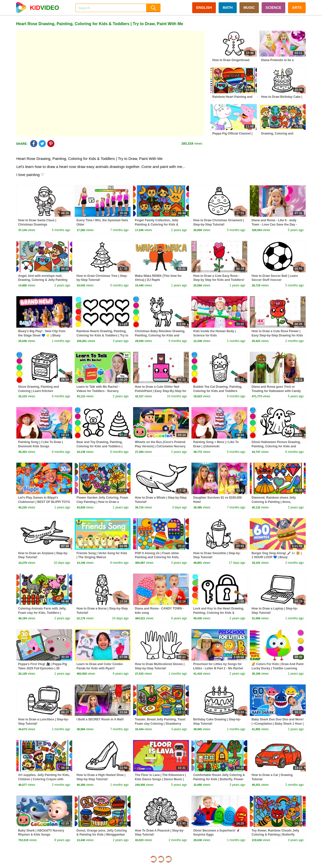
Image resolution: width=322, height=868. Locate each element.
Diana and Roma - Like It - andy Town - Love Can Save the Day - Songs (274, 225)
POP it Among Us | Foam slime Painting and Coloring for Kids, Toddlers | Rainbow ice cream (157, 557)
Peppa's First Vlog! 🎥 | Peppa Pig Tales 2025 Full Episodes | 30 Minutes (43, 668)
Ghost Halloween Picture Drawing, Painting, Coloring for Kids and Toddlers (276, 446)
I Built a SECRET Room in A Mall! (100, 719)
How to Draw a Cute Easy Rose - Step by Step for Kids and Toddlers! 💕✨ (219, 280)
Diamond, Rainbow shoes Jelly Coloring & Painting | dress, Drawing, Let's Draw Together (274, 502)
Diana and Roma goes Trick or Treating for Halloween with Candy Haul (276, 391)
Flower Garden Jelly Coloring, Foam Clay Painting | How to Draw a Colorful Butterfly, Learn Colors (102, 502)
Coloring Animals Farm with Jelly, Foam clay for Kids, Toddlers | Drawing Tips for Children (42, 613)
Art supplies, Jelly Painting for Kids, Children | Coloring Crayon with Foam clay (44, 779)
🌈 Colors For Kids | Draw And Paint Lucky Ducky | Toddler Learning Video (278, 668)
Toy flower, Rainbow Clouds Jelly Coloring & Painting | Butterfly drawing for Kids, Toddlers (275, 835)
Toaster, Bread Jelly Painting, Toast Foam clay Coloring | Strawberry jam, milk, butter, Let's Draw (160, 724)
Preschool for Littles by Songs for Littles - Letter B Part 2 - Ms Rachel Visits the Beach (218, 668)
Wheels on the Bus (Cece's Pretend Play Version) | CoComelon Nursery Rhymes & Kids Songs (160, 446)
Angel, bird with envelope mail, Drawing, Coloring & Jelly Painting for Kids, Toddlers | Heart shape (43, 280)
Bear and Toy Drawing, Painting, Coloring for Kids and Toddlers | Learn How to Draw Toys (99, 446)
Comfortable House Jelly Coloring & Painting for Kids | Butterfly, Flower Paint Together (219, 779)
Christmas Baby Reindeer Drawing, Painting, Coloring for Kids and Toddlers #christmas (160, 335)
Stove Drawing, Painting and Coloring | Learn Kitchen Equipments (38, 391)
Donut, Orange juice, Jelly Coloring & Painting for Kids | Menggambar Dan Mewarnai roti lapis (102, 835)
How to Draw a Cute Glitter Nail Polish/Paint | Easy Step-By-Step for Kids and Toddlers (161, 391)
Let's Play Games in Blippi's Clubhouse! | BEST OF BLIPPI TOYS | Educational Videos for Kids (44, 502)
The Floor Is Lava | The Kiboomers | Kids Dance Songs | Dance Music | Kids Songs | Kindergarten (160, 779)
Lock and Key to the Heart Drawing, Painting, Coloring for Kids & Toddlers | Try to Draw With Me (219, 613)
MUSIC (249, 8)
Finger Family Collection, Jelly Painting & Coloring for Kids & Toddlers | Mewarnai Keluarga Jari (159, 225)
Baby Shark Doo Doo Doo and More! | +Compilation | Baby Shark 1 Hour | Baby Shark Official (278, 724)
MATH (228, 8)
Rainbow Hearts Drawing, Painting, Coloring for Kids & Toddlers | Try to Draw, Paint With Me (102, 335)
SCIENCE (273, 8)
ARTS (297, 8)
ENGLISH (204, 8)
